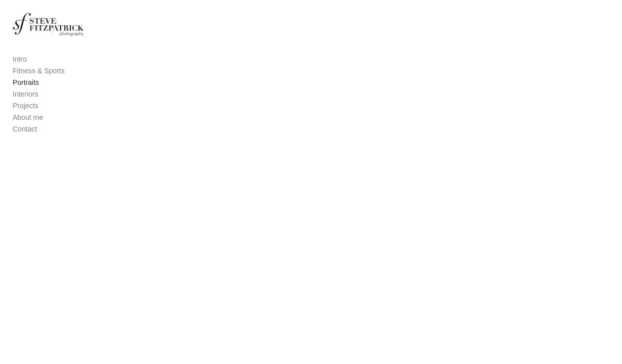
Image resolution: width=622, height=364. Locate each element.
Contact (25, 139)
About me (28, 127)
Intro (20, 69)
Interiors (26, 104)
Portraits (26, 92)
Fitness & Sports (39, 80)
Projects (26, 115)
